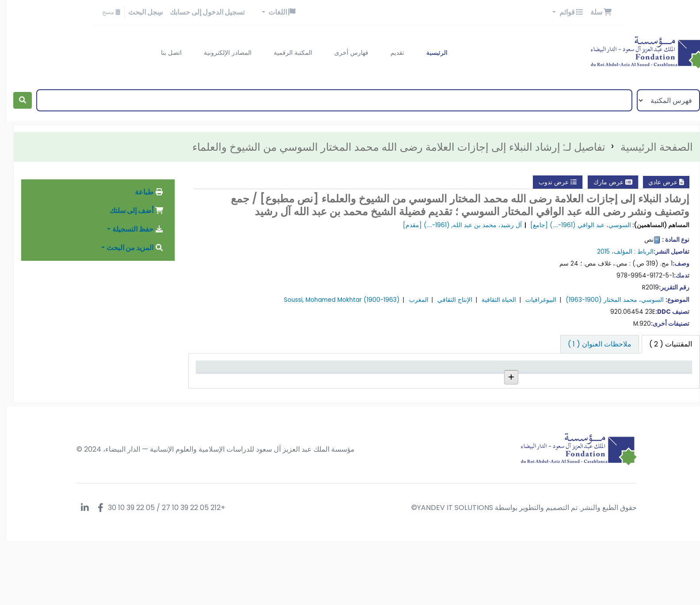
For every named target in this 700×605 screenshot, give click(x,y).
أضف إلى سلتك (130, 211)
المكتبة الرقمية (286, 53)
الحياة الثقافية (492, 300)
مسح (105, 12)
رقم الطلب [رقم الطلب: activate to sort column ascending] (500, 370)
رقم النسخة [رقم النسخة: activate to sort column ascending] (417, 370)
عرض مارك (606, 182)
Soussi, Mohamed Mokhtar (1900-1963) (335, 300)
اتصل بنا (165, 53)
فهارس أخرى (345, 53)
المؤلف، (615, 252)
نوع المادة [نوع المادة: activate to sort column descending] (667, 370)
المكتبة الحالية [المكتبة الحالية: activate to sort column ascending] (579, 370)
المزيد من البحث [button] (128, 248)
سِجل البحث (139, 12)
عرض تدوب (551, 182)
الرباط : (637, 252)
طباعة (143, 192)
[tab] (593, 344)
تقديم (391, 53)
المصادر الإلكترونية (221, 53)
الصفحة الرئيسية (650, 147)
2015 (597, 252)
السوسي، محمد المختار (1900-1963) (608, 300)
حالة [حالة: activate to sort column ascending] (344, 370)
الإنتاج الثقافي (448, 300)
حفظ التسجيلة (131, 229)
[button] (594, 12)
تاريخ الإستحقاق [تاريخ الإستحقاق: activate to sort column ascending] (247, 370)
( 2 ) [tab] (664, 344)
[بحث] (16, 100)
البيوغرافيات (534, 300)
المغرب (412, 300)
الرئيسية (430, 53)
